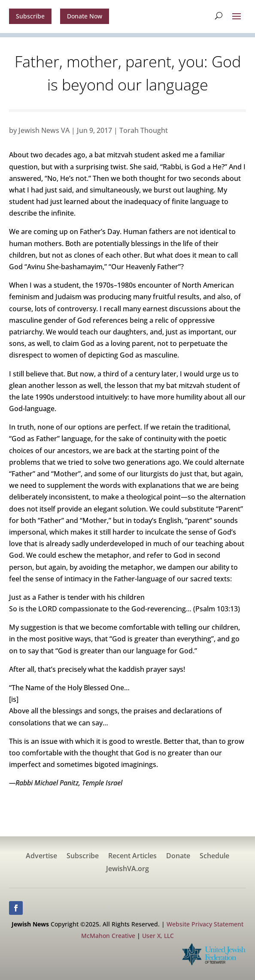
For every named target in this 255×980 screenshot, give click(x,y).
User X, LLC (158, 936)
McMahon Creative (108, 936)
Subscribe (30, 16)
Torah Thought (144, 130)
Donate (178, 857)
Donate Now (85, 16)
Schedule (214, 857)
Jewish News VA (44, 130)
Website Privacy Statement (205, 924)
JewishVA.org (127, 869)
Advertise (41, 857)
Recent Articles (132, 857)
